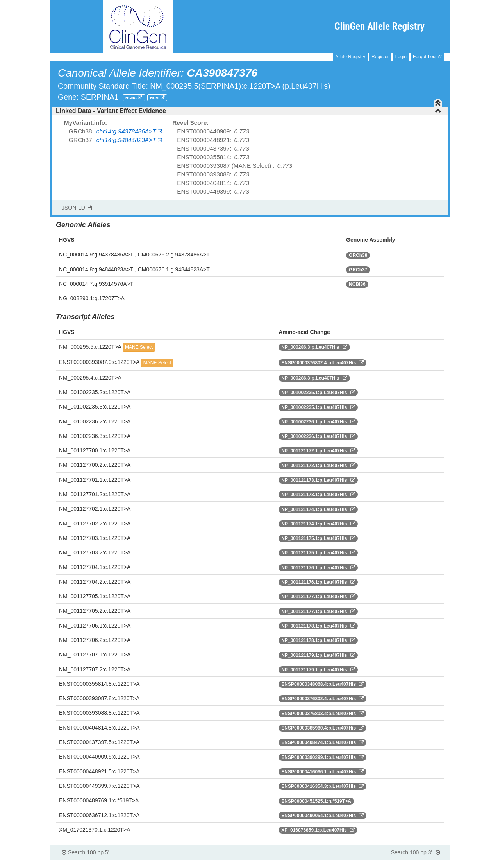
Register (380, 57)
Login (401, 57)
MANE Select (139, 347)
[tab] (250, 111)
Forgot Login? (427, 57)
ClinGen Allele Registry (379, 26)
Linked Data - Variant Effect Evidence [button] (249, 111)
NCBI (155, 98)
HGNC (132, 98)
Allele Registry (351, 57)
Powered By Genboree (412, 864)
